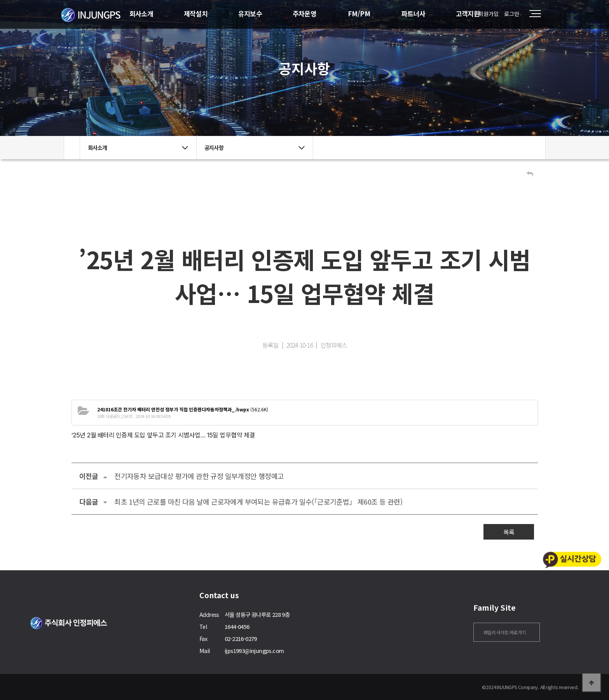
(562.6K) (183, 409)
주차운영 (305, 13)
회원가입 (489, 14)
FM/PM (359, 13)
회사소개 (141, 13)
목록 (509, 532)
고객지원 (468, 13)
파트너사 (414, 13)
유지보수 (250, 13)
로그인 (512, 14)
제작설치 (196, 13)
